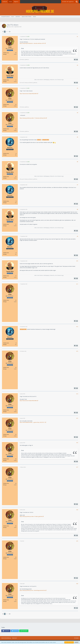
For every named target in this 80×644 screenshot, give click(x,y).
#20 (77, 584)
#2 (77, 65)
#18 (77, 510)
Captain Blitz (46, 140)
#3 (77, 88)
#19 (77, 541)
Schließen (76, 642)
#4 (77, 113)
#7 (77, 185)
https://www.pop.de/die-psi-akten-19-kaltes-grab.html (31, 516)
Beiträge (5, 54)
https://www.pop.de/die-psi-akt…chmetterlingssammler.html (32, 590)
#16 (77, 443)
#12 (77, 327)
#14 (77, 394)
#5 (77, 137)
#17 (77, 467)
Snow (10, 27)
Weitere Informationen (69, 642)
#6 (77, 162)
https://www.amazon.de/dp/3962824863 (28, 401)
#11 (77, 284)
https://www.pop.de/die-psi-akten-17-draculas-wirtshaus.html (33, 118)
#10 (77, 261)
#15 (77, 418)
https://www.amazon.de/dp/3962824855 (28, 94)
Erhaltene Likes (6, 53)
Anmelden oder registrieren (68, 2)
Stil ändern (76, 638)
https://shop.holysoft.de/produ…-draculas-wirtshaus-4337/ (32, 43)
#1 (77, 37)
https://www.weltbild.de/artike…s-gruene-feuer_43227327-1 (32, 422)
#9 (77, 236)
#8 (77, 209)
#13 (77, 351)
